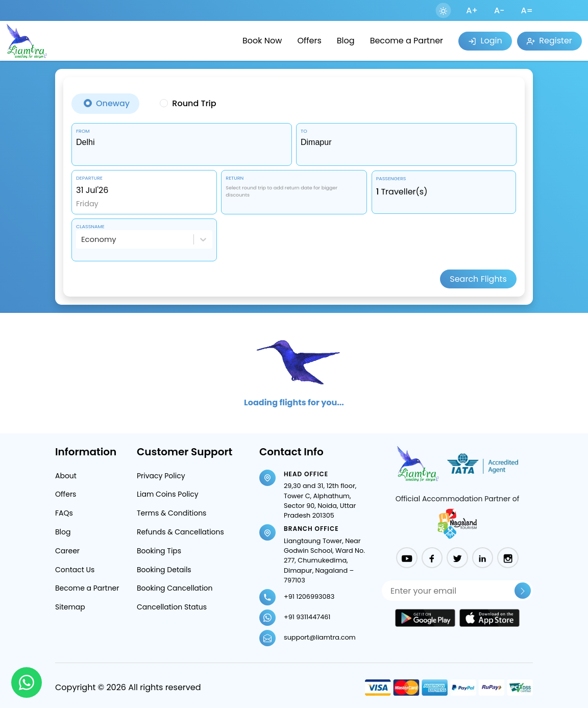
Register (549, 41)
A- (499, 10)
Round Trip (194, 103)
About (66, 476)
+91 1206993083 (309, 596)
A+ (472, 10)
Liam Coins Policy (168, 494)
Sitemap (70, 607)
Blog (346, 41)
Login (485, 41)
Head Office (306, 474)
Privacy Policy (161, 476)
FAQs (64, 513)
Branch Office (311, 529)
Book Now (262, 41)
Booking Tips (159, 551)
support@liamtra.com (320, 637)
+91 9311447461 (307, 617)
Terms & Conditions (171, 513)
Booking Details (164, 570)
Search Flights (478, 279)
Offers (309, 41)
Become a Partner (407, 41)
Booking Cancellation (175, 588)
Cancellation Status (172, 607)
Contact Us (75, 570)
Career (67, 551)
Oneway (113, 103)
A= (527, 10)
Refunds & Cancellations (180, 532)
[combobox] (182, 142)
